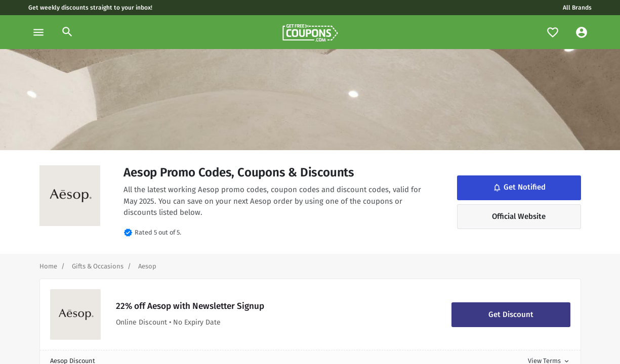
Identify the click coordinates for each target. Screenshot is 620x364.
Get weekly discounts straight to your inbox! (90, 8)
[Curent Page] (147, 266)
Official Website (519, 216)
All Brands (577, 8)
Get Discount (511, 314)
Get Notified (519, 188)
